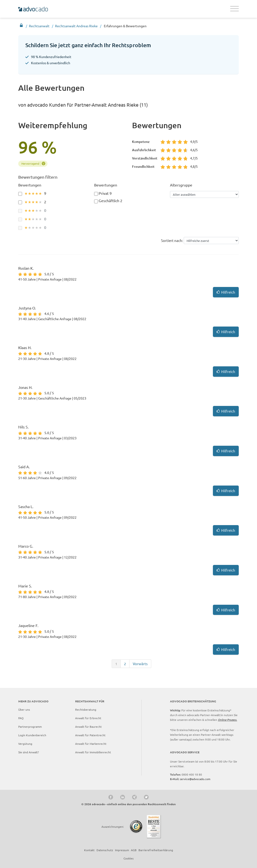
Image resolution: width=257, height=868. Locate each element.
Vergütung (25, 744)
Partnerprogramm (30, 727)
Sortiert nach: (172, 240)
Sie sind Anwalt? (29, 752)
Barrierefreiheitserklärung (156, 850)
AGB (134, 850)
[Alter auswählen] (204, 194)
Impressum (122, 850)
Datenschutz (105, 850)
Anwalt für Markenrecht (91, 744)
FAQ (21, 718)
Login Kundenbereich (32, 735)
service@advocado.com (195, 779)
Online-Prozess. (227, 720)
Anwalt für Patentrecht (90, 735)
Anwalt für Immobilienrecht (93, 752)
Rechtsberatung (86, 709)
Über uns (24, 709)
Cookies (128, 858)
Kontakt (89, 850)
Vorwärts (140, 664)
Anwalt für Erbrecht (88, 718)
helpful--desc (211, 240)
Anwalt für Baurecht (88, 727)
